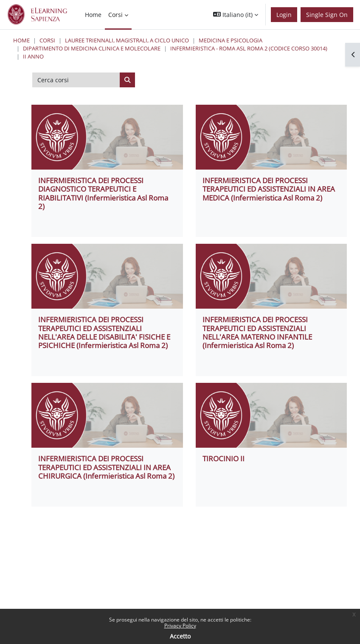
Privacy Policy (180, 626)
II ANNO (33, 56)
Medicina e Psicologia (231, 40)
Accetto (180, 636)
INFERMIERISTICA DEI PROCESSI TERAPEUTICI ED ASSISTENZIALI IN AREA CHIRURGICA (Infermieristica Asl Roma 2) (106, 467)
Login (284, 15)
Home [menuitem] (93, 15)
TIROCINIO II (224, 459)
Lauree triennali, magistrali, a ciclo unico (127, 40)
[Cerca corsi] (76, 80)
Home (21, 40)
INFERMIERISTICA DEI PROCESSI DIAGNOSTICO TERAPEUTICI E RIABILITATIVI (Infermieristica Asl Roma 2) (103, 193)
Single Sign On (327, 15)
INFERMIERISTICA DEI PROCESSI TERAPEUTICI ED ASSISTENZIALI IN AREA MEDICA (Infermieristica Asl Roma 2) (269, 189)
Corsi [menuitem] (115, 15)
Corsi (47, 40)
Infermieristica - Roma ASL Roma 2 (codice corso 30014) (249, 48)
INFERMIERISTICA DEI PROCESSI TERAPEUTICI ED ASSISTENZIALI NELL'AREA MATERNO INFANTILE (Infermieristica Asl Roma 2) (257, 332)
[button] (236, 15)
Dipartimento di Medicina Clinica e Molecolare (92, 48)
